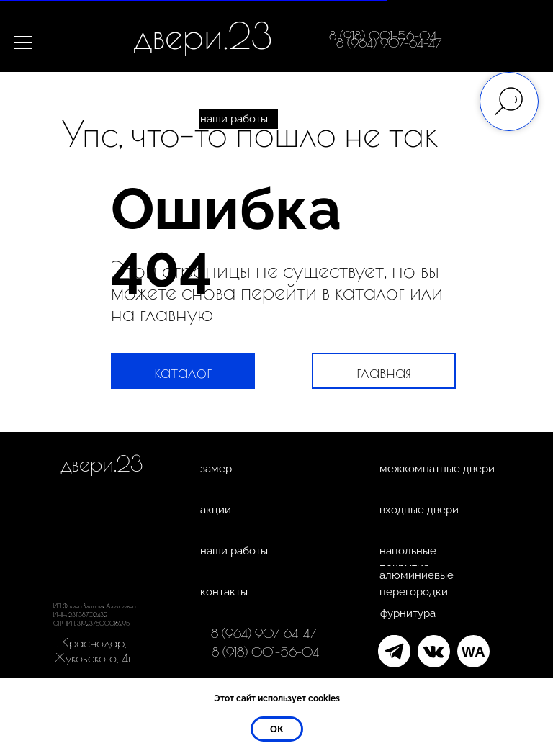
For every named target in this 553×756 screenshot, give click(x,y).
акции (216, 510)
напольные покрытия (408, 559)
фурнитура (408, 613)
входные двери (419, 510)
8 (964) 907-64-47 (389, 43)
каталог (183, 371)
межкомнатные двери (437, 469)
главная (384, 371)
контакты (224, 592)
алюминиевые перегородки (417, 584)
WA (473, 652)
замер (216, 469)
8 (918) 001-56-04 (265, 652)
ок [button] (277, 729)
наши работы (234, 119)
